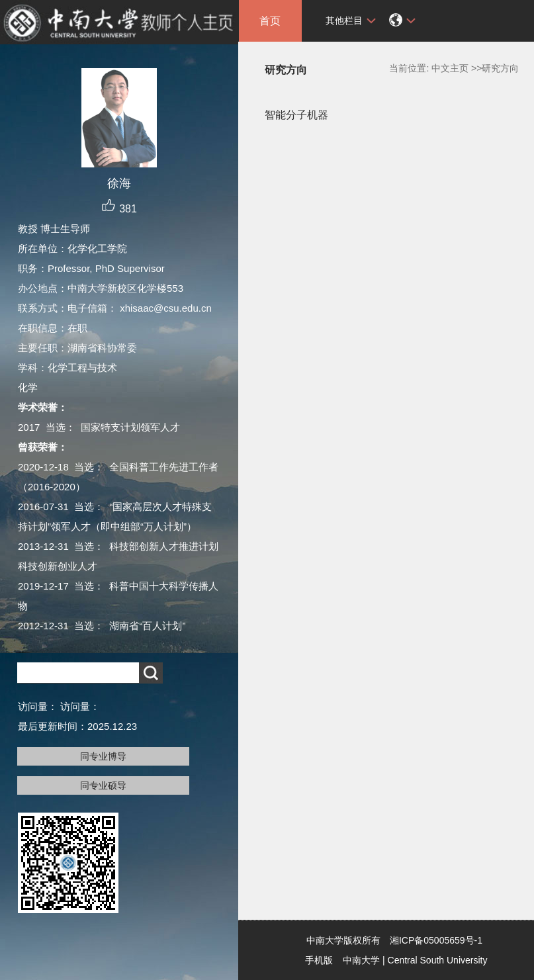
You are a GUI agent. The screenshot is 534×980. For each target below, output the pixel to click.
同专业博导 (103, 756)
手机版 (319, 960)
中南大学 (361, 960)
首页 (270, 21)
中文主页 (450, 68)
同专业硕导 (103, 785)
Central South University (438, 960)
